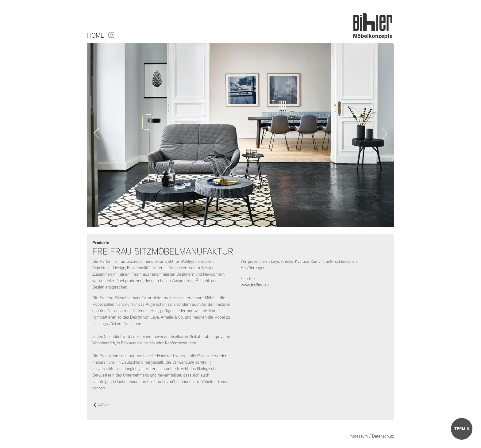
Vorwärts (385, 133)
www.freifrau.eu (255, 285)
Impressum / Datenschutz (371, 436)
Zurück (96, 133)
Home (96, 35)
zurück (102, 405)
